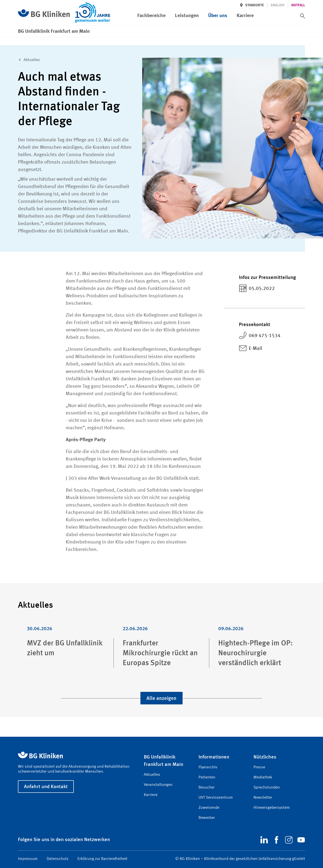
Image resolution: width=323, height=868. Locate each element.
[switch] (303, 16)
